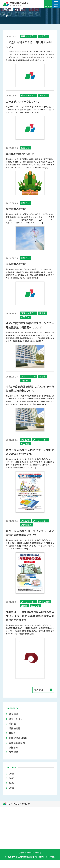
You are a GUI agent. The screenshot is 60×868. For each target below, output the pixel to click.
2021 (12, 788)
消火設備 (14, 714)
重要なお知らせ (17, 743)
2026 (12, 774)
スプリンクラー (17, 719)
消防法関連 (15, 728)
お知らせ (14, 747)
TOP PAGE (13, 804)
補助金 (12, 733)
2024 (12, 783)
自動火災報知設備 (18, 738)
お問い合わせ (30, 838)
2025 (12, 778)
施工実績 (14, 752)
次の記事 (39, 690)
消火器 (12, 724)
